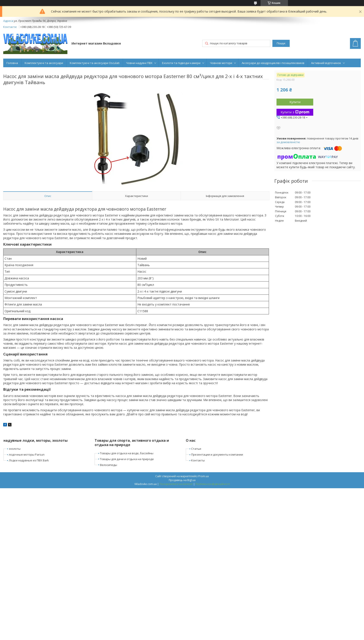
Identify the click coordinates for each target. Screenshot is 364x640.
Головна (12, 63)
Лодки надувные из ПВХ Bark (29, 460)
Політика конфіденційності (213, 484)
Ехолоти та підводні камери (181, 63)
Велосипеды (109, 465)
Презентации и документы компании (217, 454)
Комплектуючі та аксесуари (44, 63)
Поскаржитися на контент (176, 484)
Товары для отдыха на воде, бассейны (127, 453)
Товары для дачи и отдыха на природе (127, 459)
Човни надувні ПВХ (139, 63)
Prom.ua (203, 476)
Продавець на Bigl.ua (182, 480)
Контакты (198, 460)
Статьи (196, 449)
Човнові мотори (221, 63)
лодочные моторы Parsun (27, 454)
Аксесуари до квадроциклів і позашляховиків (273, 63)
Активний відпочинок (326, 63)
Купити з (295, 112)
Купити (295, 102)
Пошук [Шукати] (281, 43)
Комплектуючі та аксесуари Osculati (95, 63)
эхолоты (15, 449)
